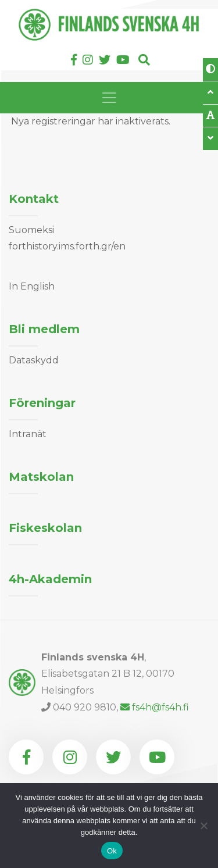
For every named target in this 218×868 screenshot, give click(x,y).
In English (32, 286)
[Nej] (203, 826)
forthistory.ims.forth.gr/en (67, 246)
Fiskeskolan (45, 528)
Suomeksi (31, 230)
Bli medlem (44, 329)
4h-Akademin (50, 579)
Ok (112, 851)
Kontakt (34, 199)
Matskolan (41, 477)
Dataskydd (34, 360)
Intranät (28, 434)
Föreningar (42, 403)
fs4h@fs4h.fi (155, 707)
